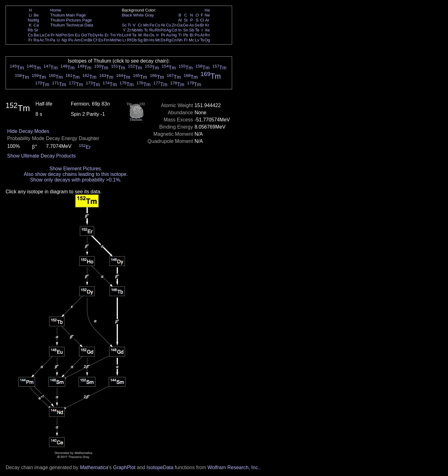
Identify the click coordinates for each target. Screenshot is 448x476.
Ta (134, 35)
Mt (158, 40)
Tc (146, 30)
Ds (163, 40)
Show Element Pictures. (76, 169)
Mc (192, 40)
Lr (124, 40)
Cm (84, 40)
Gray (149, 15)
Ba (36, 35)
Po (197, 35)
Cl (202, 20)
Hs (152, 40)
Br (202, 25)
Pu (71, 40)
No (119, 40)
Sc (124, 25)
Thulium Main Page (68, 15)
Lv (197, 40)
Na (30, 20)
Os (152, 35)
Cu (168, 25)
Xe (207, 30)
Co (158, 25)
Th (47, 40)
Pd (163, 30)
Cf (95, 40)
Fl (186, 40)
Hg (174, 35)
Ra (36, 40)
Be (36, 15)
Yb (119, 35)
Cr (140, 25)
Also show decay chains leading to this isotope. (76, 174)
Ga (180, 25)
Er (107, 35)
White (138, 15)
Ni (163, 25)
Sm (71, 35)
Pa (53, 40)
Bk (90, 40)
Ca (36, 25)
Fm (107, 40)
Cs (30, 35)
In (180, 30)
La (42, 35)
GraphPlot (124, 467)
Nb (134, 30)
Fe (152, 25)
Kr (207, 25)
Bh (146, 40)
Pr (53, 35)
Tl (180, 35)
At (202, 35)
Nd (58, 35)
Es (101, 40)
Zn (174, 25)
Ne (207, 15)
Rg (168, 40)
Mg (36, 20)
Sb (192, 30)
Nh (180, 40)
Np (64, 40)
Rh (158, 30)
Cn (174, 40)
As (192, 25)
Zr (129, 30)
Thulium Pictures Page (71, 20)
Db (134, 40)
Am (77, 40)
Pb (186, 35)
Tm (113, 35)
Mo (140, 30)
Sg (140, 40)
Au (168, 35)
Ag (168, 30)
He (207, 10)
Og (207, 40)
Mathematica (94, 467)
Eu (77, 35)
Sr (36, 30)
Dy (95, 35)
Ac (42, 40)
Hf (129, 35)
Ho (101, 35)
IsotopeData (160, 467)
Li (30, 15)
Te (197, 30)
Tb (90, 35)
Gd (84, 35)
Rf (129, 40)
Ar (207, 20)
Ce (47, 35)
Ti (129, 25)
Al (180, 20)
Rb (30, 30)
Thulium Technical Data (72, 25)
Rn (207, 35)
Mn (146, 25)
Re (146, 35)
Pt (163, 35)
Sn (186, 30)
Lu (124, 35)
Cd (174, 30)
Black (127, 15)
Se (197, 25)
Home (56, 10)
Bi (192, 35)
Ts (202, 40)
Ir (157, 35)
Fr (30, 40)
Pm (64, 35)
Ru (152, 30)
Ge (186, 25)
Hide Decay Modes (28, 131)
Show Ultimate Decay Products (42, 156)
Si (186, 20)
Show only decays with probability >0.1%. (76, 180)
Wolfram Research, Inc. (233, 467)
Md (113, 40)
